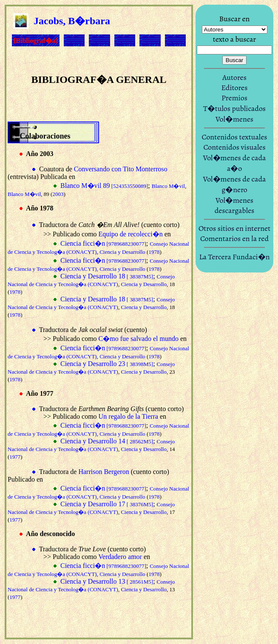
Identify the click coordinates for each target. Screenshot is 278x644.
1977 (15, 457)
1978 (154, 252)
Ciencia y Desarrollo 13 (107, 581)
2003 (58, 194)
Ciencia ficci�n (103, 243)
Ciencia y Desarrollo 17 (107, 504)
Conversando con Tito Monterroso (121, 169)
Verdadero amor (120, 557)
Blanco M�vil (168, 186)
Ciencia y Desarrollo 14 (107, 441)
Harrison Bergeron (104, 472)
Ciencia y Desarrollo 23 (107, 364)
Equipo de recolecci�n (131, 234)
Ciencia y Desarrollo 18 (107, 276)
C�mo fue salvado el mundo (139, 339)
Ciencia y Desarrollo (122, 252)
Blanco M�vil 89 (104, 186)
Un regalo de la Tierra (128, 416)
